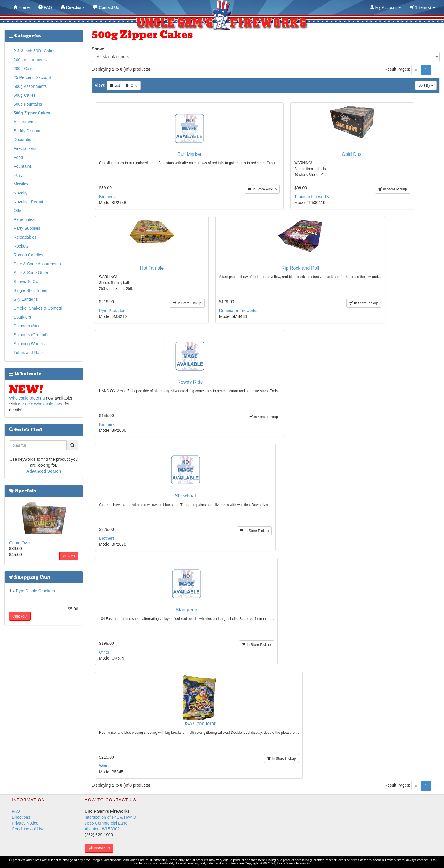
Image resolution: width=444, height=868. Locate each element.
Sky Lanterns (26, 299)
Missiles (21, 184)
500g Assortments (30, 86)
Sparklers (22, 317)
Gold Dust (352, 154)
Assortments (25, 122)
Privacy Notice (25, 823)
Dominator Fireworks (238, 311)
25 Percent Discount (32, 77)
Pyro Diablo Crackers (35, 591)
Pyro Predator (112, 311)
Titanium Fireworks (312, 197)
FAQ (16, 811)
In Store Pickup (262, 189)
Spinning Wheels (29, 344)
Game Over (20, 543)
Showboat (185, 496)
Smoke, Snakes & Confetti (38, 308)
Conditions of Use (28, 829)
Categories (25, 36)
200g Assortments (30, 60)
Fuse (18, 175)
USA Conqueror (199, 724)
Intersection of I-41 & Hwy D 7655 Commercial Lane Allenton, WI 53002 (110, 823)
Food (18, 157)
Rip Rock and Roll (300, 268)
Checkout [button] (20, 616)
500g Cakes (25, 95)
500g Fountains (28, 104)
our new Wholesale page (41, 404)
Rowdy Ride (190, 382)
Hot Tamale (152, 268)
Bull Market (189, 154)
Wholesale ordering (27, 398)
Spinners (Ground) (31, 335)
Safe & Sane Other (31, 273)
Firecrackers (25, 148)
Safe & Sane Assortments (37, 264)
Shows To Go (26, 282)
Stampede (187, 610)
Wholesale (25, 374)
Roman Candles (28, 255)
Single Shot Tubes (30, 290)
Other (104, 652)
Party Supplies (27, 228)
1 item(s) (422, 7)
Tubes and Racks (30, 353)
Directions (21, 817)
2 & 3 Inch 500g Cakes (35, 51)
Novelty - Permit (28, 202)
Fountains (23, 166)
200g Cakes (25, 69)
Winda (105, 766)
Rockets (21, 246)
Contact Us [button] (99, 848)
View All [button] (69, 556)
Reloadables (25, 237)
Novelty (21, 193)
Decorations (25, 140)
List (115, 85)
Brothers (107, 197)
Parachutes (24, 219)
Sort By (426, 85)
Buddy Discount (28, 131)
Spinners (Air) (26, 326)
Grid (132, 85)
